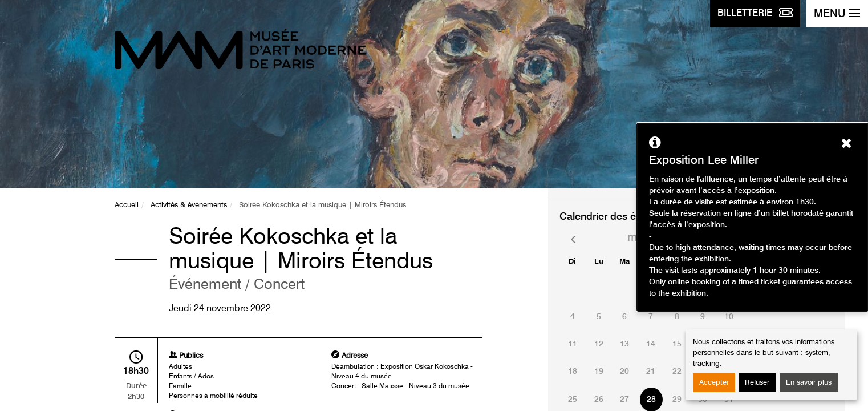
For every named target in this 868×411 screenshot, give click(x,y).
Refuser (757, 383)
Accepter (714, 383)
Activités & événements (189, 205)
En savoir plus (809, 383)
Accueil (127, 205)
